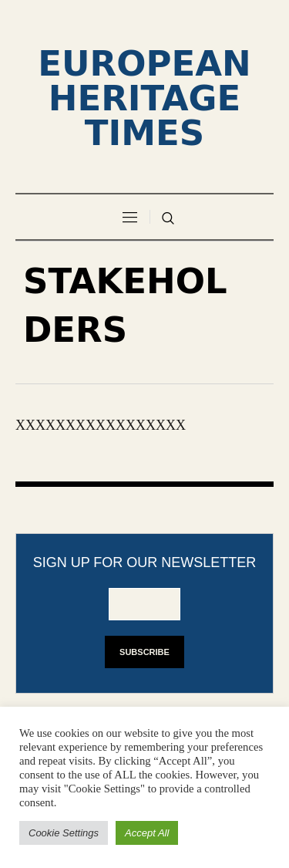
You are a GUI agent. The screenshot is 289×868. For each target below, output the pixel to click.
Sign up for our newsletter (145, 562)
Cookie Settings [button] (64, 833)
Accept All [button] (147, 833)
